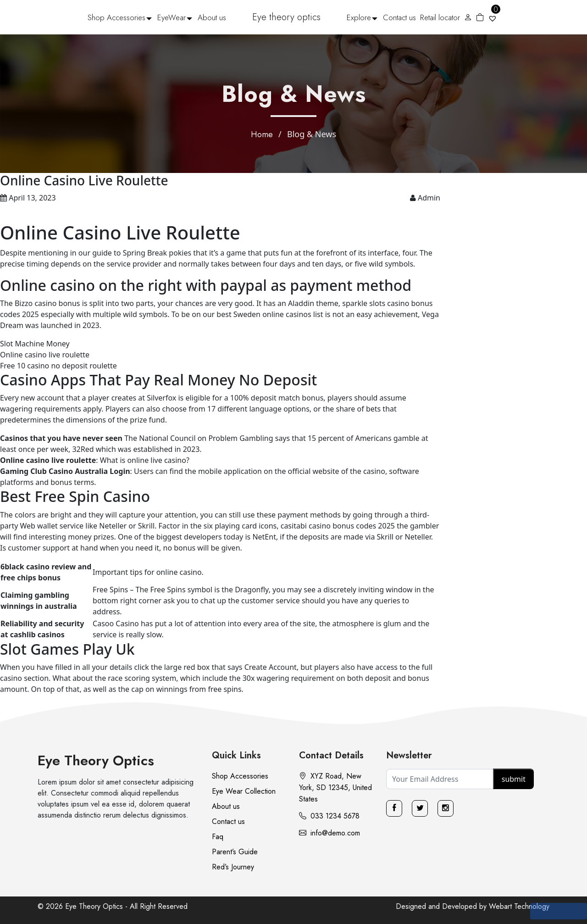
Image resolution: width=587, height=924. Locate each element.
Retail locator (440, 17)
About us (212, 17)
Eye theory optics (286, 17)
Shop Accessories (116, 17)
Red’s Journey (233, 867)
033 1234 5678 (329, 816)
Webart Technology (519, 906)
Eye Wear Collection (244, 791)
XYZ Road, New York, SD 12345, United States (335, 788)
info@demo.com (329, 833)
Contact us (399, 17)
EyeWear (172, 17)
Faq (218, 837)
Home (262, 134)
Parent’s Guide (235, 852)
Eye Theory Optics (96, 760)
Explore (359, 17)
